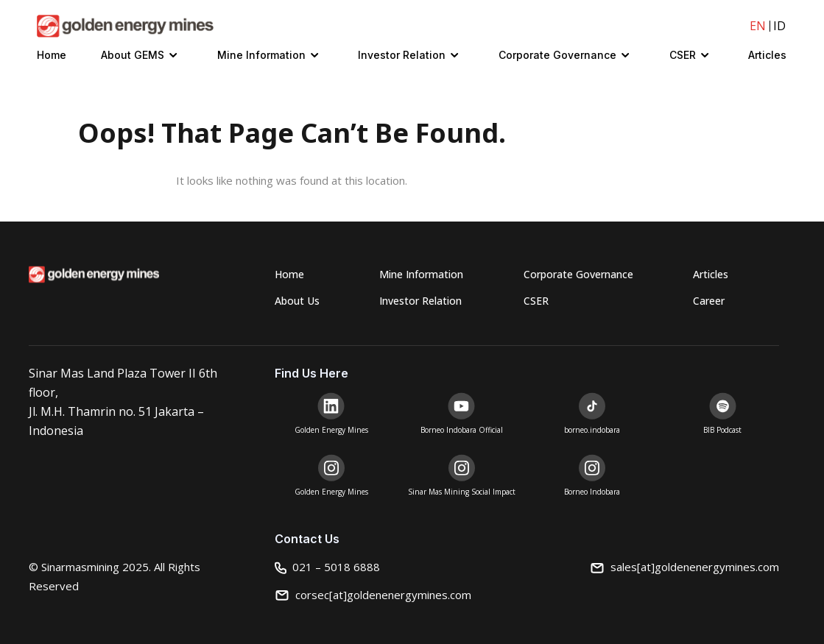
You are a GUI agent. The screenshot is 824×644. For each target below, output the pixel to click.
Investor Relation (402, 55)
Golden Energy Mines (331, 430)
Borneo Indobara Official (462, 430)
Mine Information (261, 55)
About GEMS (133, 55)
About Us (297, 301)
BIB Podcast (722, 430)
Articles (767, 55)
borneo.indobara (592, 430)
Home (52, 55)
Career (709, 301)
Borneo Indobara (592, 492)
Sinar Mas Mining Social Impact (462, 492)
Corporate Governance (557, 55)
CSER (683, 55)
